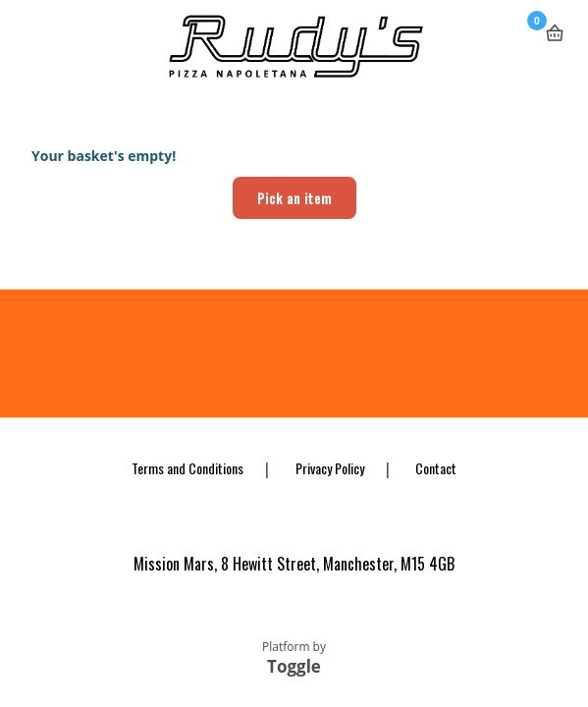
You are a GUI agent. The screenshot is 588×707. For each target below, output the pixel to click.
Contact (436, 468)
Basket (555, 25)
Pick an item (294, 198)
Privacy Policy (330, 468)
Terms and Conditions (187, 468)
